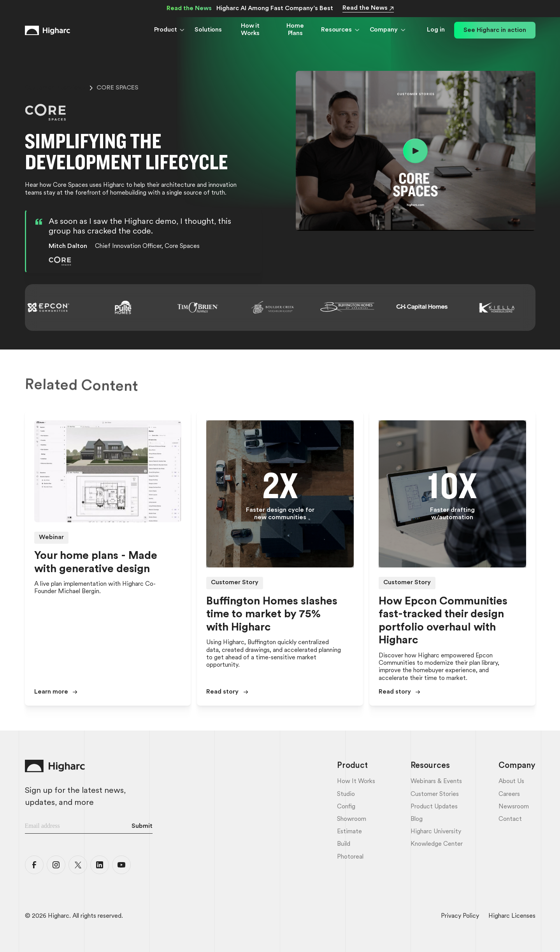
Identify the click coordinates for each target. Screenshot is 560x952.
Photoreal (350, 857)
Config (346, 807)
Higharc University (436, 832)
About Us (511, 782)
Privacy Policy (460, 916)
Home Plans (295, 30)
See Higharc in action (495, 30)
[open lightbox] (416, 151)
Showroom (352, 819)
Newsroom (514, 807)
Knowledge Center (437, 844)
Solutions (208, 30)
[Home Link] (47, 30)
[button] (170, 30)
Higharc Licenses (512, 916)
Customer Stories (435, 794)
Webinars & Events (436, 782)
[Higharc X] (78, 865)
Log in (436, 30)
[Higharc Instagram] (56, 865)
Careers (509, 794)
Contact (510, 819)
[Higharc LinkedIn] (100, 865)
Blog (417, 819)
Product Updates (434, 807)
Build (344, 844)
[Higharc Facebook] (34, 865)
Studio (346, 794)
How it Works (250, 30)
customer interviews (55, 88)
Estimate (349, 832)
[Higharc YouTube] (121, 865)
